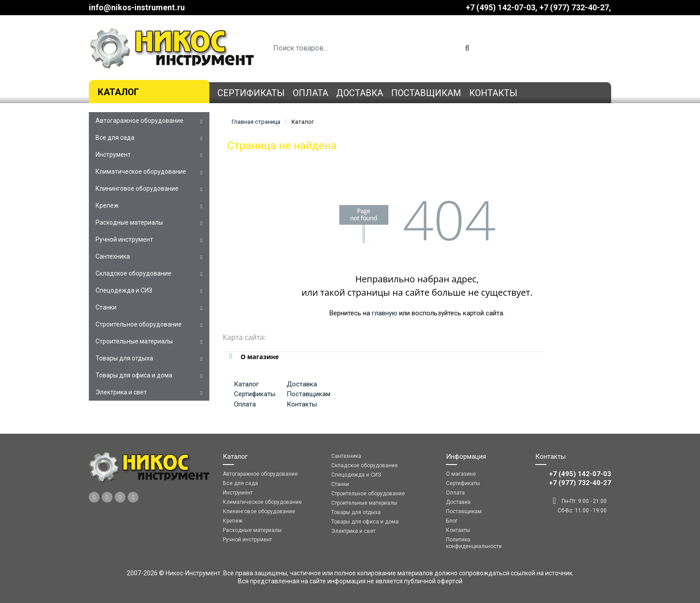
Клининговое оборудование (137, 188)
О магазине (461, 474)
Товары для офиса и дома (134, 375)
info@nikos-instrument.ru (137, 7)
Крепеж (107, 205)
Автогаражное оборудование (140, 121)
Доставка (360, 93)
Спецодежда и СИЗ (124, 290)
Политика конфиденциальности (474, 543)
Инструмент (113, 155)
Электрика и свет (121, 392)
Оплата (310, 93)
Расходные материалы (129, 222)
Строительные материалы (134, 341)
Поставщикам (426, 93)
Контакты (493, 93)
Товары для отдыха (124, 358)
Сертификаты (251, 93)
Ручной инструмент (124, 239)
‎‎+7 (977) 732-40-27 (574, 7)
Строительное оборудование (139, 324)
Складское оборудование (133, 273)
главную (385, 313)
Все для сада (115, 138)
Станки (106, 307)
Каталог (118, 92)
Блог (452, 521)
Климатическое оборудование (141, 172)
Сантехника (113, 256)
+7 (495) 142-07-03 (500, 7)
